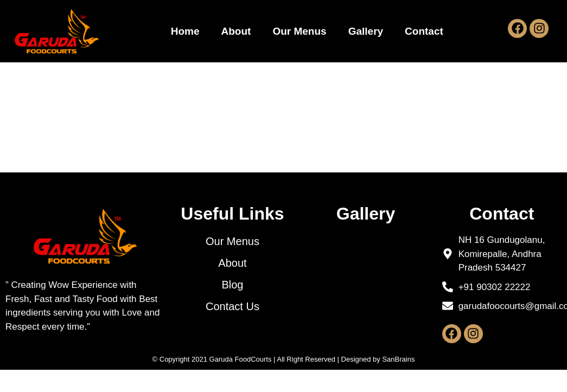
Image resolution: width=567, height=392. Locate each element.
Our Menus (299, 31)
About (236, 31)
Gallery (366, 31)
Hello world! (112, 132)
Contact (424, 31)
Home (185, 31)
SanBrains (398, 386)
